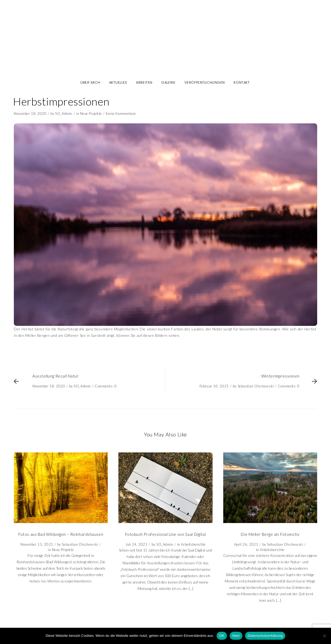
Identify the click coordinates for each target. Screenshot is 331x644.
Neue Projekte (91, 114)
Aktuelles (118, 83)
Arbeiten (144, 83)
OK (222, 636)
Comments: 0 (106, 386)
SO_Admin (63, 114)
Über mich (90, 83)
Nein (236, 636)
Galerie (168, 83)
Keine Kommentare (121, 114)
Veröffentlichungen (205, 83)
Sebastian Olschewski (256, 386)
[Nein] (324, 636)
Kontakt (242, 83)
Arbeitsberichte (193, 544)
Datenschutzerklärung (265, 636)
